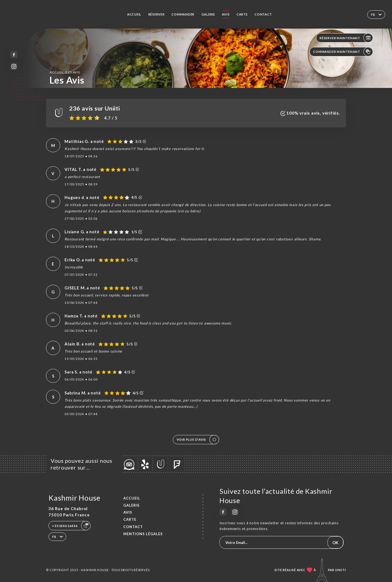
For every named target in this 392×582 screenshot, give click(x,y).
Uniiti (341, 570)
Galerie (208, 14)
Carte (242, 14)
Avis (226, 14)
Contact (263, 14)
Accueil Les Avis (65, 72)
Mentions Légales (143, 534)
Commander (183, 14)
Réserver (157, 14)
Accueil (134, 14)
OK (335, 543)
